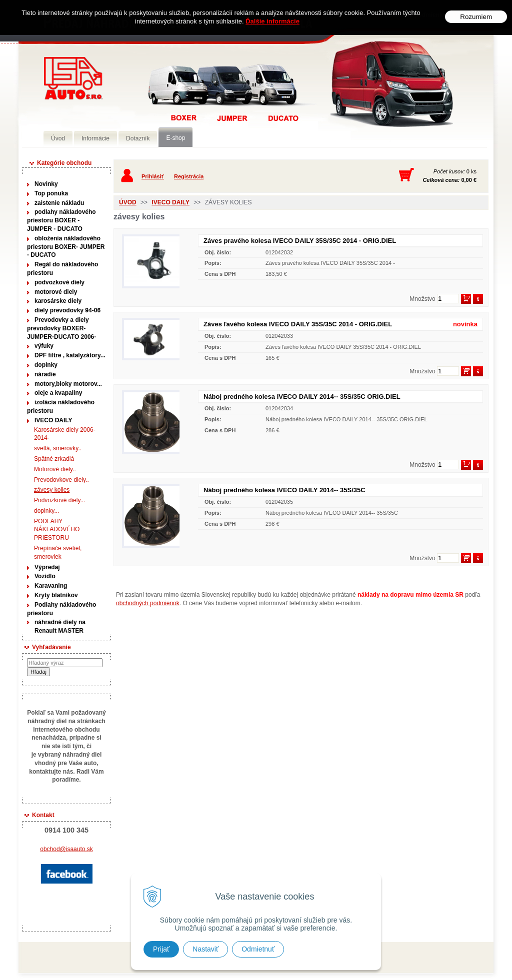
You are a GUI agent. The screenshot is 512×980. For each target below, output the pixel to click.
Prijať (161, 949)
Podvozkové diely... (60, 500)
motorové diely (56, 292)
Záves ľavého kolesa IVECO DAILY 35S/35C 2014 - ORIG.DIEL (298, 324)
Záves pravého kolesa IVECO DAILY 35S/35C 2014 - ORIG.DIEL (300, 241)
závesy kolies (52, 490)
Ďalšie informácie (272, 21)
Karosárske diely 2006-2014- (65, 434)
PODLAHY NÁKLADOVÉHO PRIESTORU (57, 530)
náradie (45, 374)
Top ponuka (51, 193)
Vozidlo (45, 576)
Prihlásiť (153, 176)
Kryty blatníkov (56, 595)
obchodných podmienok (148, 603)
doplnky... (46, 511)
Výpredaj (47, 567)
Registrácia (189, 176)
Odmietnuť (258, 949)
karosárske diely (58, 301)
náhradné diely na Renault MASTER (60, 626)
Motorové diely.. (55, 469)
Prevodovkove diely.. (61, 480)
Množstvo (422, 299)
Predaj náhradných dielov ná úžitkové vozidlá (73, 78)
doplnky (46, 365)
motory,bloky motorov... (68, 384)
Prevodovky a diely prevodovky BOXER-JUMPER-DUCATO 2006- (61, 328)
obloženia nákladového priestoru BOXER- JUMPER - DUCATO (66, 247)
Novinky (46, 184)
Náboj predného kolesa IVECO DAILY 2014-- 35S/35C (284, 490)
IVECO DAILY (53, 420)
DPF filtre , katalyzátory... (70, 355)
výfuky (44, 346)
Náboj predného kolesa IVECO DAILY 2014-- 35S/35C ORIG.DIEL (302, 397)
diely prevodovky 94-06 (67, 310)
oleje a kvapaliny (58, 393)
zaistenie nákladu (59, 203)
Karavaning (51, 586)
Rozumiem (476, 17)
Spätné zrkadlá (54, 459)
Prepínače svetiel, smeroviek (58, 552)
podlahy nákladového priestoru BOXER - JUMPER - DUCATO (61, 220)
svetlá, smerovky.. (58, 448)
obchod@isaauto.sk (66, 849)
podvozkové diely (59, 282)
